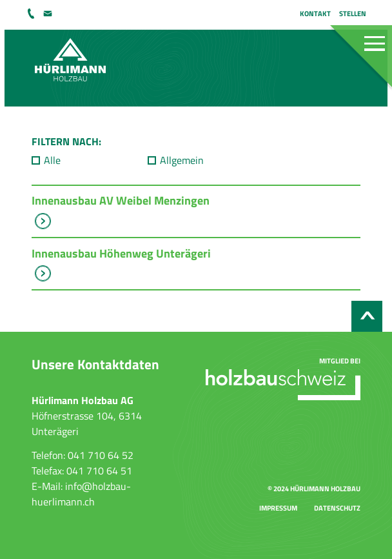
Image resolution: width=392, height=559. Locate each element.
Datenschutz (337, 508)
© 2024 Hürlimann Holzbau (314, 488)
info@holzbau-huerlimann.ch (49, 14)
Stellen (353, 13)
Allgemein (182, 160)
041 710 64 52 (32, 14)
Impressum (278, 508)
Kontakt (315, 13)
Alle (52, 160)
